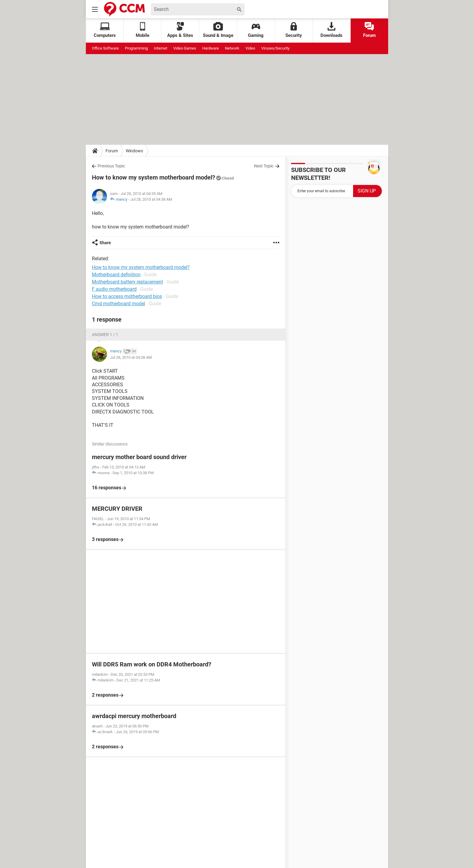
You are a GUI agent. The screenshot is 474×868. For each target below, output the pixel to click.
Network (232, 48)
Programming (136, 48)
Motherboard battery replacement (127, 282)
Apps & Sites (180, 30)
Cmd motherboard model (118, 304)
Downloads (331, 30)
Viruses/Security (275, 48)
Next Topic (264, 166)
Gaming (256, 30)
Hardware (211, 48)
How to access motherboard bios (127, 296)
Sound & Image (218, 30)
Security (294, 30)
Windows (134, 151)
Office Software (105, 48)
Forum (369, 30)
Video (250, 48)
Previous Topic (111, 166)
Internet (161, 48)
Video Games (185, 48)
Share (105, 243)
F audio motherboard (114, 289)
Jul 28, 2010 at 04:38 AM (151, 199)
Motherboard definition (116, 275)
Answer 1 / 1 (105, 335)
